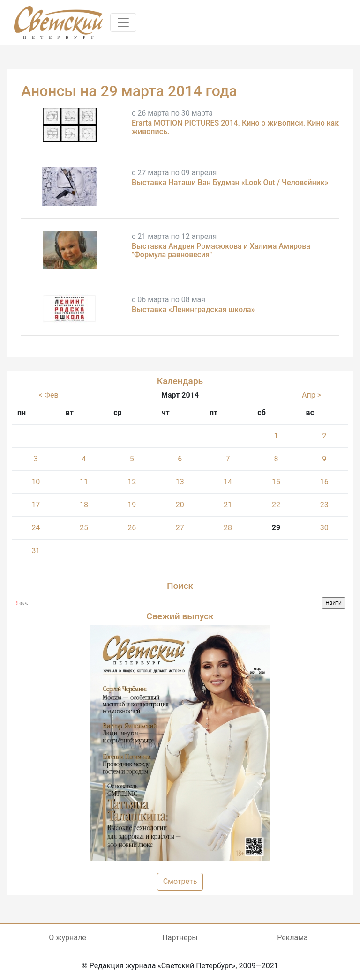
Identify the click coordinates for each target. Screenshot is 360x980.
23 (324, 505)
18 (84, 505)
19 (132, 505)
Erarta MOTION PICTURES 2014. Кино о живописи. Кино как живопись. (235, 127)
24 (36, 528)
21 (228, 505)
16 (324, 482)
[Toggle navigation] (123, 22)
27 (180, 528)
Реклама (292, 938)
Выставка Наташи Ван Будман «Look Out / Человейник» (230, 182)
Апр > (311, 395)
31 (36, 551)
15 (276, 482)
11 (84, 482)
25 (84, 528)
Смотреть (180, 881)
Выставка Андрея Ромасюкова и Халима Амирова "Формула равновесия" (221, 250)
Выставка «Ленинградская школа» (193, 309)
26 (132, 528)
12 (132, 482)
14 (228, 482)
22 (276, 505)
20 (180, 505)
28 (228, 528)
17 (36, 505)
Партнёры (180, 938)
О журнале (67, 938)
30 (324, 528)
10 (36, 482)
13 (180, 482)
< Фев (48, 395)
